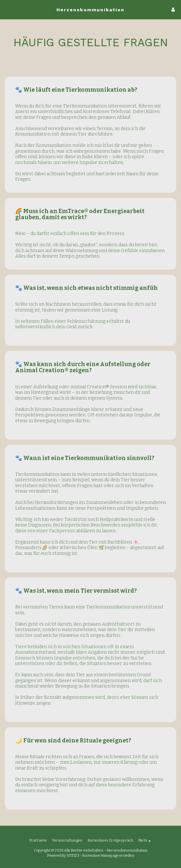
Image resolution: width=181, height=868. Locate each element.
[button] (7, 9)
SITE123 (73, 856)
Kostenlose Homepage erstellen (108, 856)
